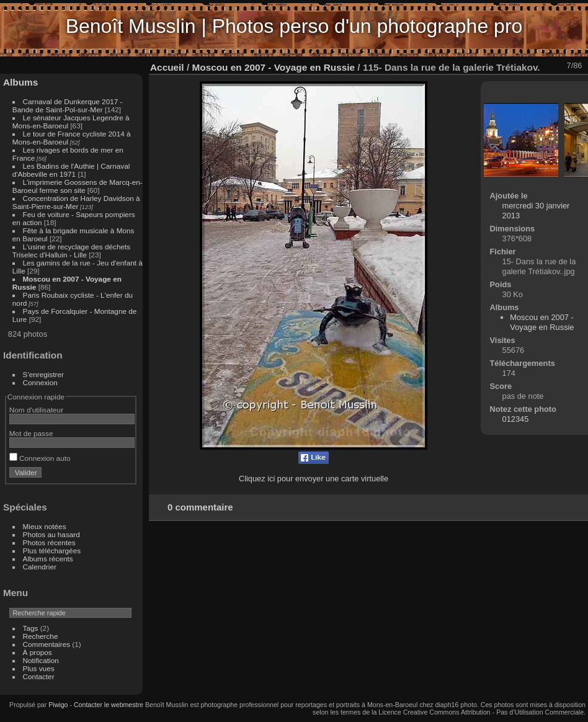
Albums (20, 82)
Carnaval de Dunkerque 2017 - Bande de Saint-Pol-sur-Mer (68, 105)
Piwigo (58, 705)
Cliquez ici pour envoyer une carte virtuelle (314, 479)
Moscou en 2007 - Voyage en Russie (273, 67)
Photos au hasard (51, 534)
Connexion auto (40, 458)
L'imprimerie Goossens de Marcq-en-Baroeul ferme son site (78, 186)
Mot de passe (31, 433)
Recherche (41, 636)
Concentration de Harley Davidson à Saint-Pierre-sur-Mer (76, 202)
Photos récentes (49, 542)
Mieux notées (45, 526)
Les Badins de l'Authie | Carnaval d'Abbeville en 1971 (71, 170)
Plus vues (39, 668)
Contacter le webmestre (109, 705)
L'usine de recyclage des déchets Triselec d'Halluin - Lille (71, 251)
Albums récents (48, 559)
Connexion (40, 382)
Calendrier (40, 567)
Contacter (39, 676)
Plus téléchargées (52, 550)
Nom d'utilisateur (36, 410)
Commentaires (47, 644)
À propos (38, 652)
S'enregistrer (43, 374)
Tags (31, 628)
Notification (41, 660)
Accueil (167, 67)
